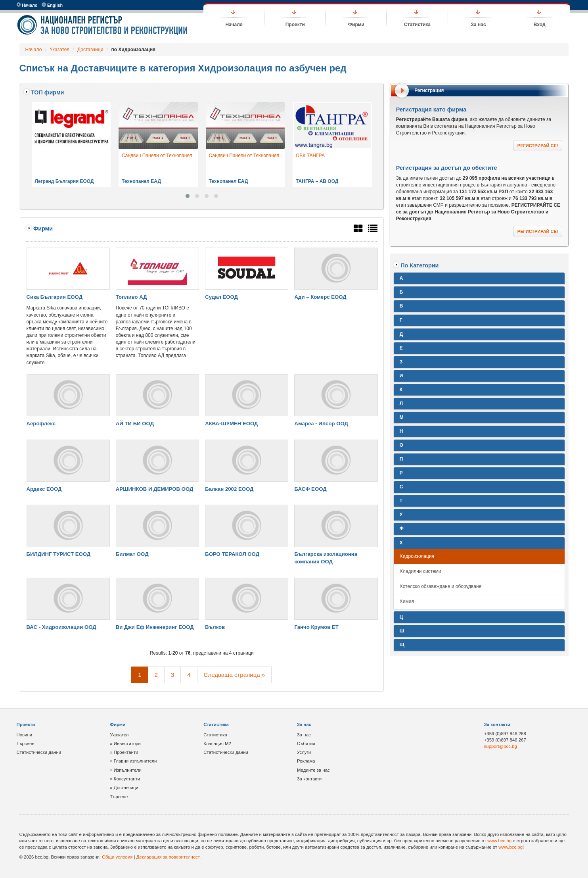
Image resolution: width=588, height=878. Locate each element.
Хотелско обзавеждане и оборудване (441, 586)
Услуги (304, 752)
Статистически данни (39, 752)
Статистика (417, 25)
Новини (25, 735)
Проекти (295, 25)
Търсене (26, 744)
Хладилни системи (420, 571)
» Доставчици (124, 788)
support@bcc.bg (501, 746)
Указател (59, 50)
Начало (27, 5)
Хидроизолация (417, 556)
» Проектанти (124, 752)
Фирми (356, 25)
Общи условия (117, 857)
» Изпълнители (126, 770)
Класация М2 (217, 744)
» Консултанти (125, 779)
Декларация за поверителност (168, 857)
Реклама (306, 761)
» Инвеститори (125, 744)
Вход (540, 25)
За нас (479, 25)
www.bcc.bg (499, 841)
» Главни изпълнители (133, 761)
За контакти (309, 779)
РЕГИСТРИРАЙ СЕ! (538, 146)
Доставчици (90, 50)
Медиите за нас (313, 770)
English (52, 5)
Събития (306, 744)
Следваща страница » (235, 675)
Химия (407, 601)
